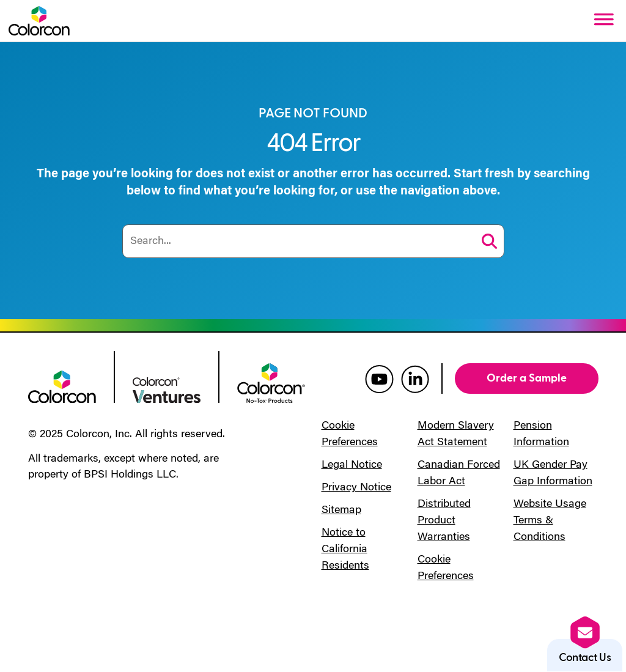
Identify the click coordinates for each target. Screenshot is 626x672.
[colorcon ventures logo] (167, 389)
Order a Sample (527, 378)
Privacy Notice (356, 488)
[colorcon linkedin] (415, 378)
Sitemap (341, 511)
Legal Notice (352, 465)
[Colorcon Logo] (39, 21)
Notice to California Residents (345, 550)
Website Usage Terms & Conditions (550, 521)
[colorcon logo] (62, 386)
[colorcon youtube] (379, 378)
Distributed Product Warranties (444, 521)
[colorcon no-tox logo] (271, 382)
